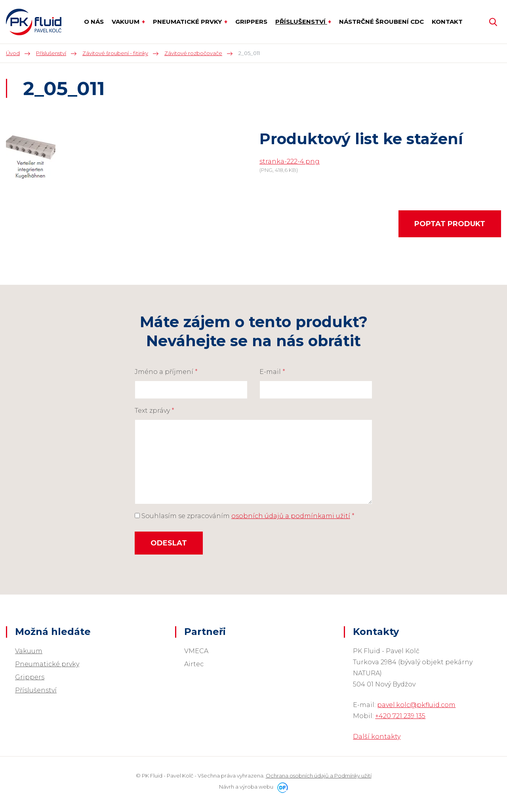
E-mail (272, 372)
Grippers (30, 677)
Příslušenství (36, 690)
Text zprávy (154, 411)
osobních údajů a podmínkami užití (291, 516)
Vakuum (29, 651)
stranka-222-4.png (290, 161)
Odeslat (169, 543)
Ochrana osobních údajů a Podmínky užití (319, 776)
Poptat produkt (450, 224)
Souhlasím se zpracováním (245, 516)
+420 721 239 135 (400, 716)
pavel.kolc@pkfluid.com (416, 705)
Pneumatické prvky (47, 664)
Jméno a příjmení (166, 372)
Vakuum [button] (126, 22)
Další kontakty (377, 737)
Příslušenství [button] (301, 22)
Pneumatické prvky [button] (188, 22)
